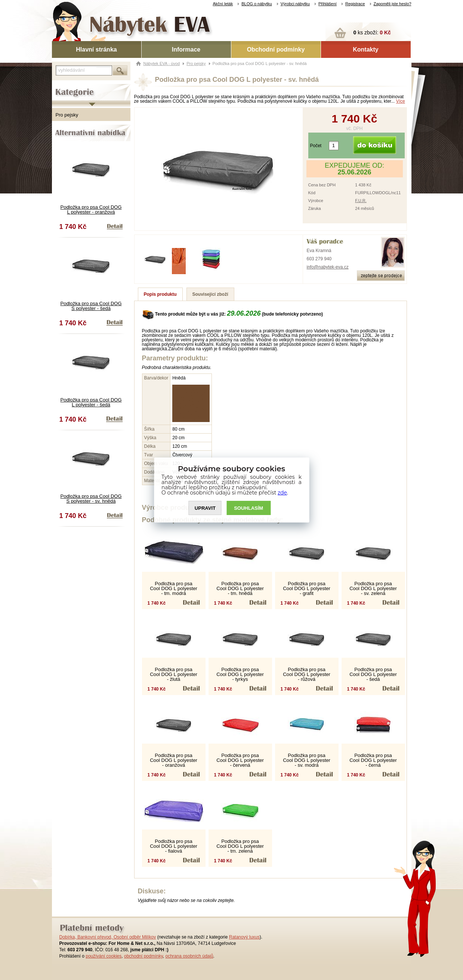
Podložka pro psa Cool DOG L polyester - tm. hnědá (240, 588)
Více (401, 101)
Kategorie (62, 86)
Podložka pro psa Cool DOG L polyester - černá (373, 760)
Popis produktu (160, 294)
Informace (186, 49)
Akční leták (223, 4)
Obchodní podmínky (276, 49)
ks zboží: (372, 32)
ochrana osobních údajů (189, 956)
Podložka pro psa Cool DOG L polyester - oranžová (91, 210)
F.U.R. (361, 201)
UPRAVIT (205, 508)
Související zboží (210, 294)
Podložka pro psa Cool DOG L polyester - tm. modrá (174, 588)
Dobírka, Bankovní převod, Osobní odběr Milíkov (108, 937)
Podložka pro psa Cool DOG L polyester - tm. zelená (240, 846)
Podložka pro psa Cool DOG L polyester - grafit (307, 588)
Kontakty (365, 49)
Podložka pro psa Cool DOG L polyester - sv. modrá (307, 760)
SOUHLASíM (249, 508)
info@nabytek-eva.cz (328, 267)
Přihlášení (328, 4)
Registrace (355, 4)
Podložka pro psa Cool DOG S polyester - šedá (91, 306)
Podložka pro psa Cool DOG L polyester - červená (240, 760)
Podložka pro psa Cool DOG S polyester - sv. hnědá (91, 499)
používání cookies (104, 956)
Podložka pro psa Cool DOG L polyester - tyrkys (240, 674)
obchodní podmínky (143, 956)
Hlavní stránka (96, 49)
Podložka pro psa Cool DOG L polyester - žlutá (174, 674)
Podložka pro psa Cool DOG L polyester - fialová (174, 846)
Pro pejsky (67, 115)
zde (282, 493)
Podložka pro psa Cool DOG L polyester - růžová (307, 674)
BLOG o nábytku (257, 4)
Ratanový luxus (244, 937)
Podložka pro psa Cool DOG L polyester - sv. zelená (373, 588)
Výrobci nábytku (295, 4)
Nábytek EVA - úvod (162, 63)
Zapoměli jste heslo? (393, 4)
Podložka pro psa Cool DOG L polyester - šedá (91, 402)
